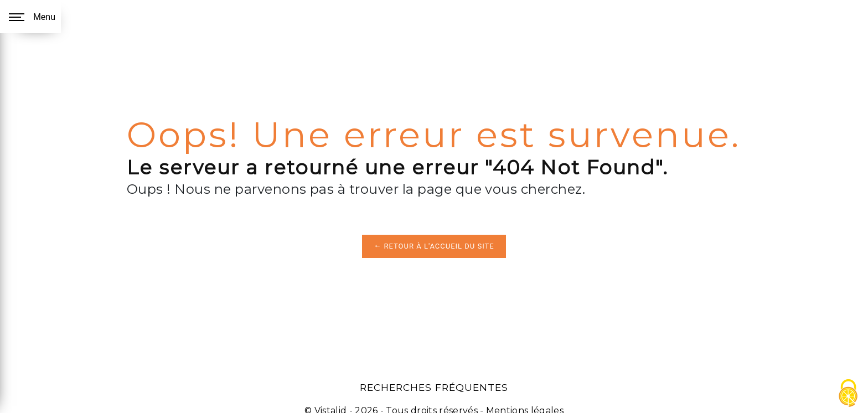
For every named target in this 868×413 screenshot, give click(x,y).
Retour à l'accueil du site (434, 246)
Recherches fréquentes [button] (434, 387)
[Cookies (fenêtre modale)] (849, 394)
